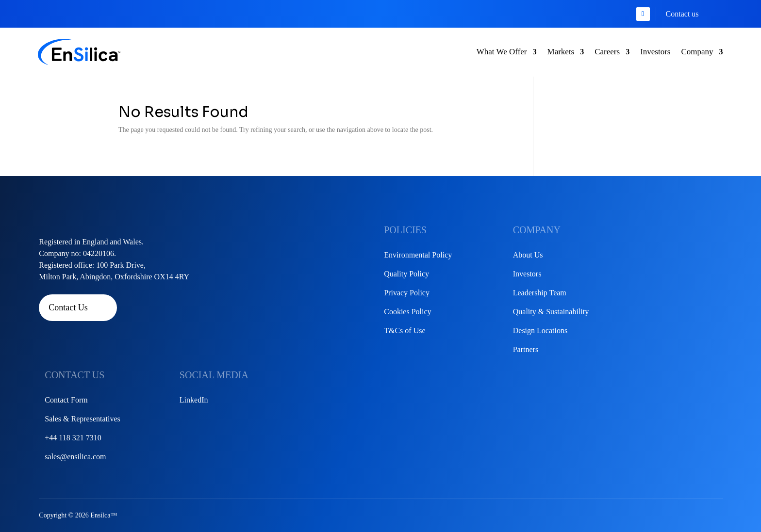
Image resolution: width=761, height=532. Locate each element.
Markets (561, 52)
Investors (655, 52)
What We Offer (502, 52)
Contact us (682, 14)
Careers (607, 52)
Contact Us (68, 307)
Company (697, 52)
